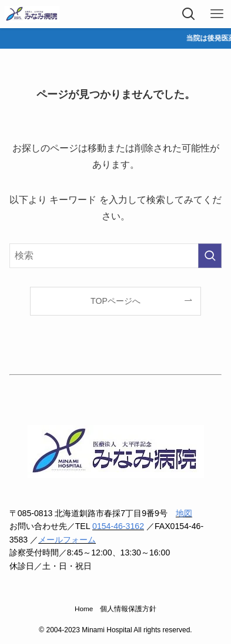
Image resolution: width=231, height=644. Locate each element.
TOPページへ (115, 301)
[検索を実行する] (210, 255)
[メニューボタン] (217, 14)
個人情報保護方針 (128, 609)
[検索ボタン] (189, 14)
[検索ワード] (116, 255)
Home (84, 609)
